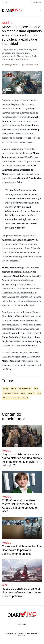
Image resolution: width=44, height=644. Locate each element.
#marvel (14, 389)
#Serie (23, 393)
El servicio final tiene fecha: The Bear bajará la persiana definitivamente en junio (22, 550)
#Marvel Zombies (25, 389)
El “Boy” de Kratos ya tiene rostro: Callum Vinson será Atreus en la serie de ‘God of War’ (20, 506)
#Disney (5, 389)
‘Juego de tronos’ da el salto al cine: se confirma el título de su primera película (21, 592)
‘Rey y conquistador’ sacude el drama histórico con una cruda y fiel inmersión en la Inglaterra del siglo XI (22, 460)
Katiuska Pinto (32, 65)
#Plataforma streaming (11, 393)
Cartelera (37, 2)
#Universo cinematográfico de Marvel (15, 398)
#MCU (36, 389)
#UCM (39, 393)
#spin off (31, 393)
